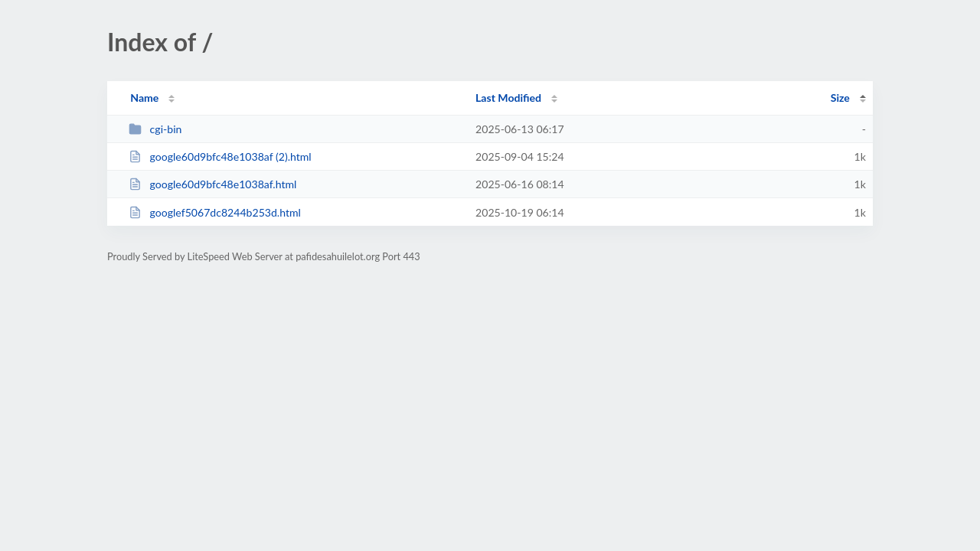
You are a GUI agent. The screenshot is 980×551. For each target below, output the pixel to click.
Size (840, 98)
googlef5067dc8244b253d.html (215, 212)
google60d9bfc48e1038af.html (212, 184)
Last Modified (508, 98)
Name (144, 98)
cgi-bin (155, 129)
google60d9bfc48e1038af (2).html (220, 156)
